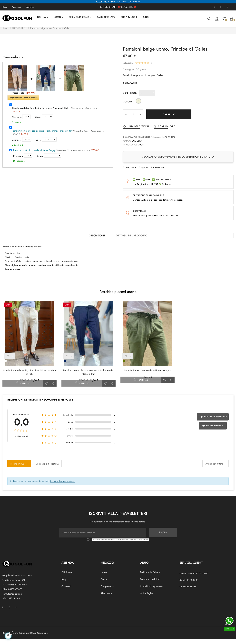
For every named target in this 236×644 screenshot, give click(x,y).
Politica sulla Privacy (150, 577)
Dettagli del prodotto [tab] (132, 241)
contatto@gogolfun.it (12, 599)
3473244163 (127, 7)
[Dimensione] (26, 122)
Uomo (104, 577)
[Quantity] (133, 119)
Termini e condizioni (150, 584)
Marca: (127, 146)
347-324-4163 (169, 142)
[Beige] (138, 107)
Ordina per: (211, 469)
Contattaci (30, 7)
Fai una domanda (213, 431)
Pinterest (159, 173)
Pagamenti (16, 7)
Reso (5, 7)
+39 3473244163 (11, 603)
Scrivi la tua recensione (214, 422)
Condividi (130, 173)
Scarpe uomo (107, 591)
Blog (64, 584)
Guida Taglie (130, 88)
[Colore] (47, 122)
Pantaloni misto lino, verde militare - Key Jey (34, 155)
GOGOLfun (137, 146)
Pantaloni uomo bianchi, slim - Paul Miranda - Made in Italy (29, 377)
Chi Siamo (67, 577)
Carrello (169, 119)
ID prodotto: (130, 150)
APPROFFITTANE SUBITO (128, 2)
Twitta (145, 173)
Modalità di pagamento (151, 591)
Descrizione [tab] (97, 241)
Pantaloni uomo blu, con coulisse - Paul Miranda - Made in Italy (42, 136)
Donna (104, 584)
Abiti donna (106, 598)
